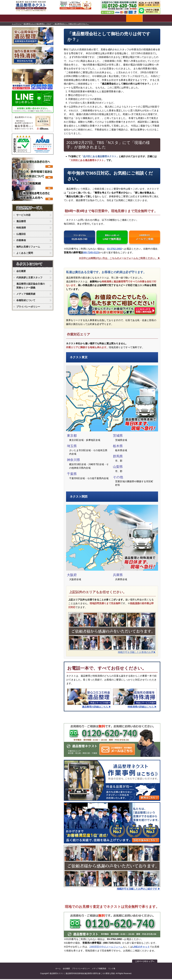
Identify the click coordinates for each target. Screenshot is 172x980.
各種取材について (26, 300)
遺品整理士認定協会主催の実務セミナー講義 (31, 285)
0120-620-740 (79, 238)
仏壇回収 (21, 233)
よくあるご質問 (25, 253)
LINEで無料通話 (112, 238)
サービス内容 (23, 214)
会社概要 (21, 271)
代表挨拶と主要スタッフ (29, 277)
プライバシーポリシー (28, 306)
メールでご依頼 (145, 238)
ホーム (58, 969)
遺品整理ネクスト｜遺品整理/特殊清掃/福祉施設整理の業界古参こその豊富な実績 (82, 974)
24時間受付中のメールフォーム (106, 948)
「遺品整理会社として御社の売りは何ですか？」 (71, 23)
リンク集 (112, 969)
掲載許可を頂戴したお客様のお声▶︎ (137, 653)
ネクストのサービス (33, 208)
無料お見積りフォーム (28, 246)
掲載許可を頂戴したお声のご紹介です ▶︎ (138, 890)
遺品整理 (21, 221)
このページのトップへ (145, 962)
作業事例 (21, 240)
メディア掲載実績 (26, 293)
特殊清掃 (135, 604)
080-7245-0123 (91, 253)
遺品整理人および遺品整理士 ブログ (37, 23)
